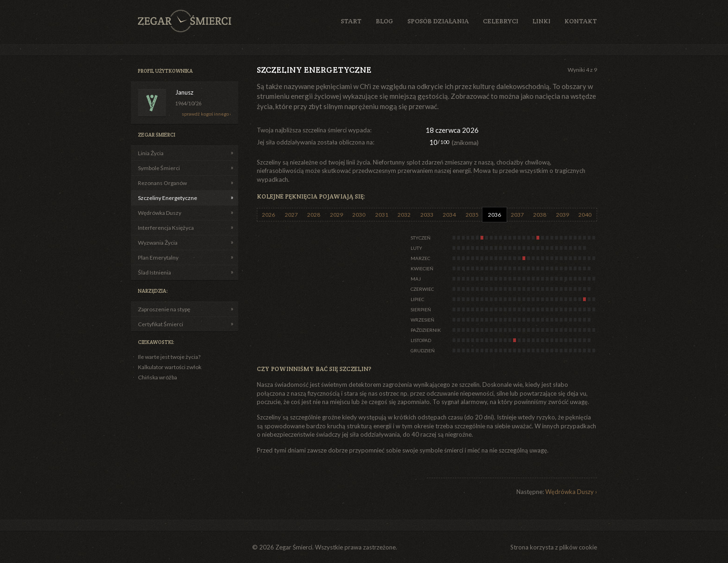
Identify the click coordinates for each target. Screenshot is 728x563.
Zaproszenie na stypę (164, 309)
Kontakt (581, 21)
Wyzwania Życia (158, 243)
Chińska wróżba (158, 377)
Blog (385, 21)
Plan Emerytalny (158, 257)
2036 (494, 215)
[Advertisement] (543, 135)
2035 (472, 215)
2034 (449, 215)
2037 (517, 215)
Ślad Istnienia (155, 272)
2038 (540, 215)
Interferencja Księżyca (166, 228)
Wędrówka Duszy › (571, 492)
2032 (404, 215)
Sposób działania (438, 21)
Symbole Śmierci (159, 168)
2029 (337, 215)
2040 (585, 215)
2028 (314, 215)
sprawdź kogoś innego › (206, 114)
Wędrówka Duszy (160, 213)
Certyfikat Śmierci (161, 324)
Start (351, 21)
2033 (427, 215)
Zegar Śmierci (185, 21)
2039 (563, 215)
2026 (268, 215)
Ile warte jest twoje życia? (169, 357)
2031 (382, 215)
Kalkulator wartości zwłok (170, 367)
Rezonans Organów (162, 183)
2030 (359, 215)
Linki (541, 21)
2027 (291, 215)
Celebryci (501, 21)
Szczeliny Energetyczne (168, 198)
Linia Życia (151, 153)
